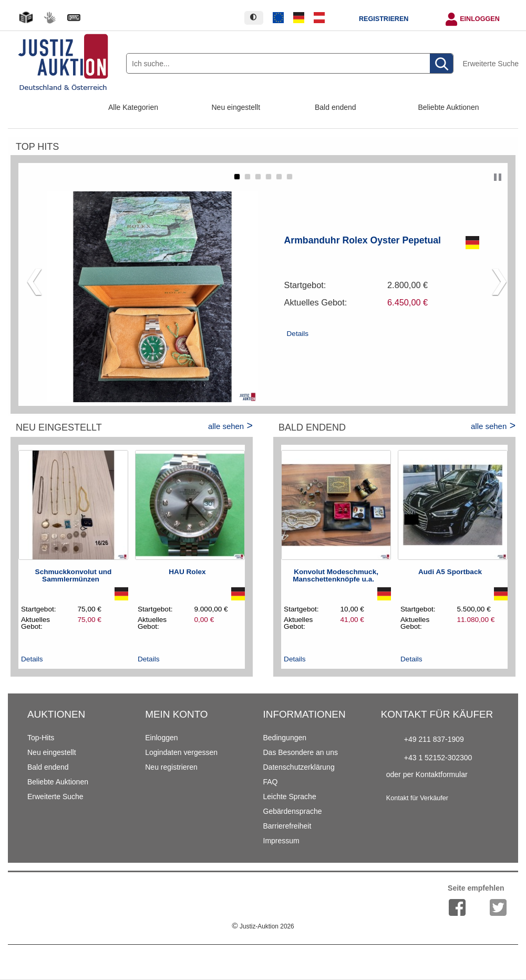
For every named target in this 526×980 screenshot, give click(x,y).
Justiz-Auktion (263, 926)
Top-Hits (41, 738)
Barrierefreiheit (287, 826)
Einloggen (480, 19)
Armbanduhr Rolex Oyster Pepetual (363, 240)
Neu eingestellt (236, 107)
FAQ (271, 782)
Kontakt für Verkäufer (417, 798)
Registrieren (384, 19)
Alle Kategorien (133, 107)
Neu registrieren (171, 767)
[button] (237, 177)
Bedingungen (285, 738)
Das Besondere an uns (301, 752)
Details (298, 334)
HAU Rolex (187, 572)
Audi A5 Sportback (450, 572)
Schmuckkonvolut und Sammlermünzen (74, 575)
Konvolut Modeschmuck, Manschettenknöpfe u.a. (336, 575)
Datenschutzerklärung (299, 767)
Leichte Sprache (290, 797)
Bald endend (336, 107)
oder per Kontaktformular (427, 774)
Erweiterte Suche (491, 64)
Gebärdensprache (293, 811)
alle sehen (226, 426)
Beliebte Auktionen (449, 107)
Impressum (281, 841)
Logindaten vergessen (181, 752)
